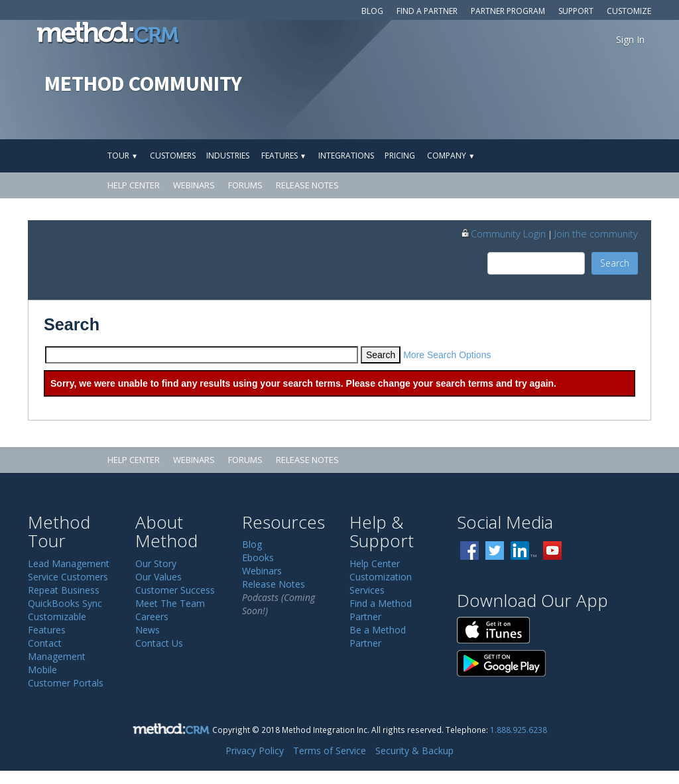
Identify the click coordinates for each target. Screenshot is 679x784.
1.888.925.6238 (519, 730)
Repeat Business (64, 590)
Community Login (503, 233)
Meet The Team (170, 603)
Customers (173, 156)
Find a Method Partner (381, 610)
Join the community (596, 233)
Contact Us (159, 643)
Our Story (156, 563)
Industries (228, 156)
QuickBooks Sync (65, 603)
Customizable (57, 617)
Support (576, 11)
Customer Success (175, 590)
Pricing (400, 156)
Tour (123, 156)
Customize (629, 11)
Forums (245, 185)
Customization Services (381, 583)
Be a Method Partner (378, 636)
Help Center (134, 185)
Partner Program (508, 11)
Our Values (158, 577)
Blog (372, 11)
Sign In (630, 39)
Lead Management (69, 563)
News (148, 630)
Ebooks (258, 557)
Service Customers (68, 577)
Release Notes (307, 185)
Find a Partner (427, 11)
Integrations (346, 156)
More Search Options (447, 355)
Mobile (42, 670)
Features (284, 156)
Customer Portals (66, 683)
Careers (152, 617)
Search (615, 263)
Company (451, 156)
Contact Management (57, 650)
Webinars (194, 185)
